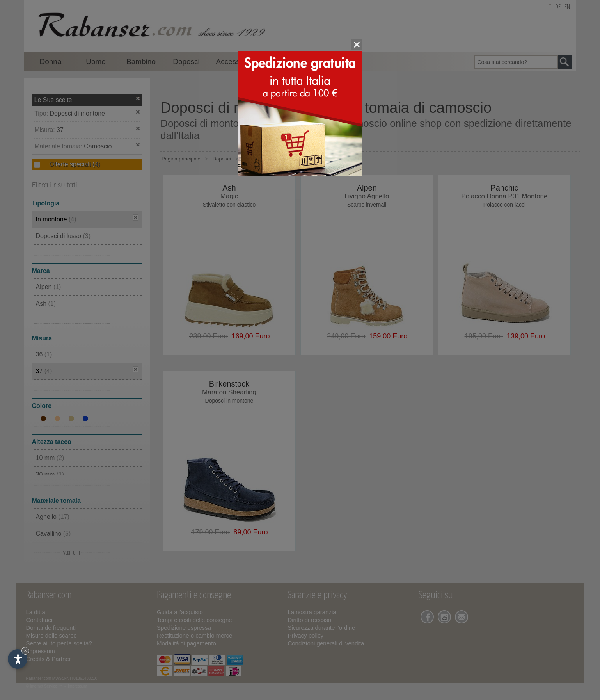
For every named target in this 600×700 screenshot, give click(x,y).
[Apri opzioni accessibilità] (18, 659)
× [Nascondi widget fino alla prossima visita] (25, 651)
